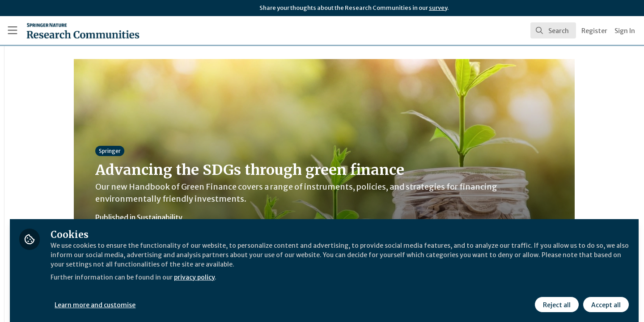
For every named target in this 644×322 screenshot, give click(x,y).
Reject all (555, 298)
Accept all (605, 298)
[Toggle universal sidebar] (13, 30)
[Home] (71, 30)
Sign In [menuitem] (625, 31)
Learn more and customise (206, 298)
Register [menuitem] (594, 31)
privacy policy (319, 281)
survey (438, 8)
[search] (553, 30)
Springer (165, 151)
